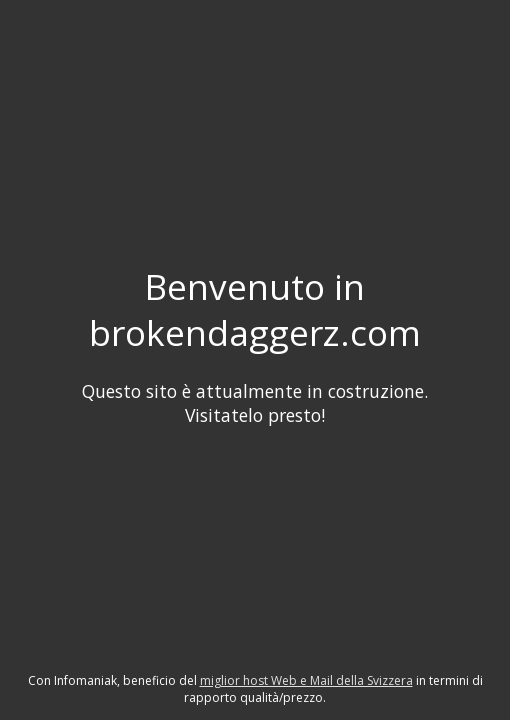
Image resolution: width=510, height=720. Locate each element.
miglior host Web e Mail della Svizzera (306, 680)
